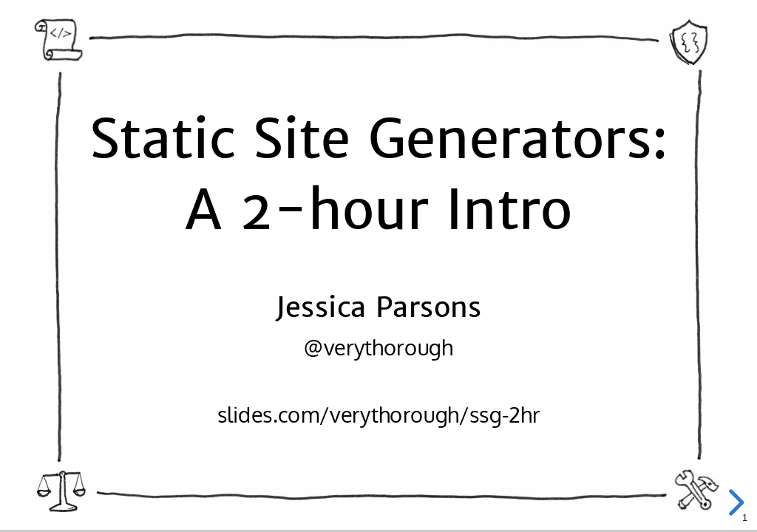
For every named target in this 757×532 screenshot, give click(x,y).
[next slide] (734, 502)
